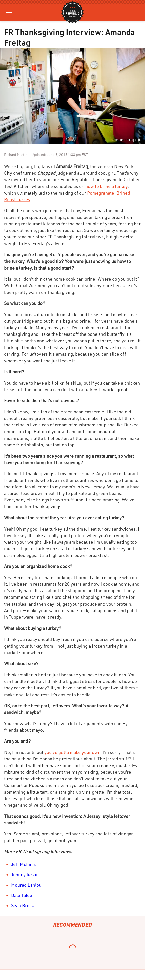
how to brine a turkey (106, 186)
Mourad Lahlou (26, 885)
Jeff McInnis (24, 864)
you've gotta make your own (72, 752)
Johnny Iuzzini (26, 874)
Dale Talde (22, 895)
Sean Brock (23, 905)
